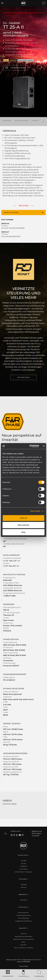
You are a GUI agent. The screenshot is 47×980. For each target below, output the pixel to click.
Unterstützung (18, 68)
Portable (23, 861)
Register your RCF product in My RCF (37, 833)
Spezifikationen (22, 120)
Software (23, 887)
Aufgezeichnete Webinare (23, 921)
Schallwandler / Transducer (23, 872)
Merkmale (7, 120)
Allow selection (23, 525)
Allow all (24, 518)
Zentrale (23, 934)
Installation (24, 866)
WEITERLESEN (23, 377)
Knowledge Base (24, 918)
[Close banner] (44, 446)
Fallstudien (23, 900)
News (23, 942)
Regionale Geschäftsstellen (24, 936)
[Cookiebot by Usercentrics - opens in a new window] (30, 446)
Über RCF (24, 945)
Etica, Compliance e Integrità (23, 948)
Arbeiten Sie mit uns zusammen (23, 939)
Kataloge (23, 884)
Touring (23, 863)
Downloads (37, 120)
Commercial (24, 869)
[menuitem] (23, 966)
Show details (35, 511)
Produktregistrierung (23, 915)
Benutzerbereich (23, 913)
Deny (24, 532)
